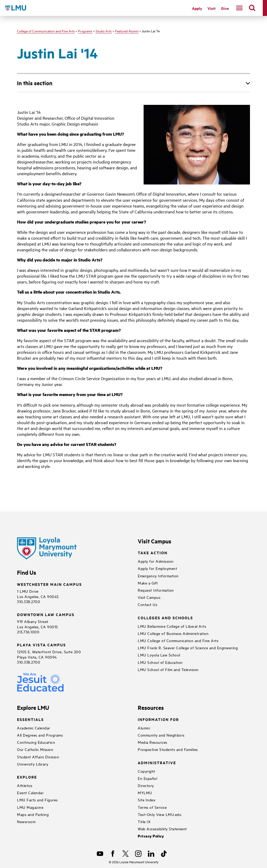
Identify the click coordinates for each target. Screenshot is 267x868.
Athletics (25, 785)
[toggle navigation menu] (239, 8)
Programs (85, 31)
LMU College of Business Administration (173, 633)
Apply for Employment (157, 568)
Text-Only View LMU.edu (160, 814)
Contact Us (147, 604)
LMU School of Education (160, 662)
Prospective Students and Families (168, 749)
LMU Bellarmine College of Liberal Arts (172, 626)
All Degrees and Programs (40, 735)
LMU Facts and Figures (37, 800)
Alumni (144, 728)
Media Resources (153, 742)
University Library (33, 764)
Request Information (156, 590)
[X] (126, 854)
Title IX (144, 821)
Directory (146, 785)
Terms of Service (152, 807)
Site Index (147, 800)
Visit (212, 8)
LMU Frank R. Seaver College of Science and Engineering (188, 648)
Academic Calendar (34, 728)
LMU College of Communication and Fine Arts (178, 640)
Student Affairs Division (38, 757)
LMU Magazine (30, 807)
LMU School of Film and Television (168, 669)
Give (225, 8)
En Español (147, 778)
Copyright (147, 771)
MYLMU (145, 792)
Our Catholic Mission (35, 749)
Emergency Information (158, 576)
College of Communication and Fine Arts (46, 31)
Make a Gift (148, 583)
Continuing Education (36, 742)
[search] (252, 8)
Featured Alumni (127, 31)
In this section (35, 83)
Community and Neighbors (161, 735)
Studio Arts (104, 31)
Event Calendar (30, 792)
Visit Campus (149, 597)
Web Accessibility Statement (162, 829)
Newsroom (26, 821)
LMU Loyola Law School (159, 655)
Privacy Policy (151, 836)
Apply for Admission (156, 561)
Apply (197, 8)
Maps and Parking (33, 814)
